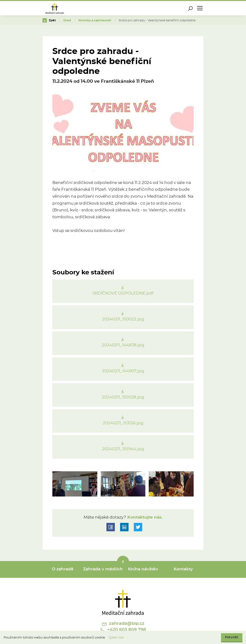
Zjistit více (116, 638)
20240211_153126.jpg (123, 423)
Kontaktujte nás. (144, 517)
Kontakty (183, 569)
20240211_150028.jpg (123, 397)
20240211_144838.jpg (123, 345)
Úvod (67, 20)
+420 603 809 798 (123, 630)
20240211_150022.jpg (123, 319)
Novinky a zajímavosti (95, 20)
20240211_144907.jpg (123, 371)
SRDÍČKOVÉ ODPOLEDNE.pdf (123, 293)
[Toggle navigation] (200, 8)
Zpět (49, 20)
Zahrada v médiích (103, 569)
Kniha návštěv (143, 569)
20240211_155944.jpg (123, 449)
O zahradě (63, 569)
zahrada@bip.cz (123, 624)
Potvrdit (232, 637)
